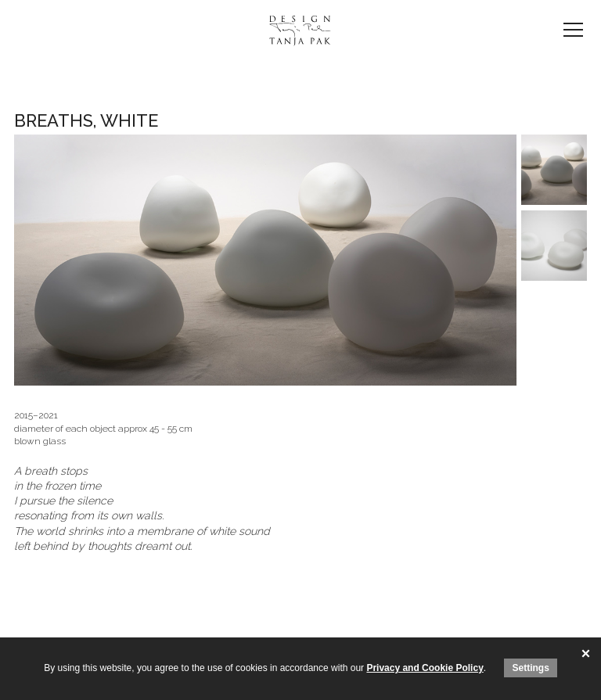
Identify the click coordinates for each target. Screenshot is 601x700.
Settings (530, 668)
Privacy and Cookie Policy (425, 668)
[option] (265, 260)
